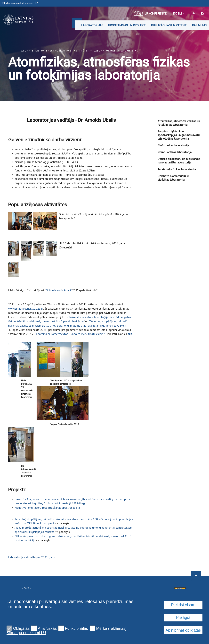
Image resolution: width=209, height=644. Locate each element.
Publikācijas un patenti (169, 25)
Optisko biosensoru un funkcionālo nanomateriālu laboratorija (179, 161)
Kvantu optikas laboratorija (175, 152)
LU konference (150, 13)
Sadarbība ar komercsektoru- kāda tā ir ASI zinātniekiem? (70, 334)
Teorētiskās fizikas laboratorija (177, 169)
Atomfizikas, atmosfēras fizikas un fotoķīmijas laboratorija (179, 123)
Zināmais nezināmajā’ (58, 290)
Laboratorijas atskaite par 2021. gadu (32, 557)
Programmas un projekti (127, 25)
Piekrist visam (183, 632)
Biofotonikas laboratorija (173, 145)
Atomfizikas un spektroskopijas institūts (55, 51)
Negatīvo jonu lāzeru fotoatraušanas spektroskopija (47, 508)
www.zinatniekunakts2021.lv (26, 309)
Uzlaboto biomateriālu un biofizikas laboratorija (173, 178)
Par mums (199, 25)
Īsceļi (179, 13)
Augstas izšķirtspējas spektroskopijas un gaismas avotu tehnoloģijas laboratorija (179, 135)
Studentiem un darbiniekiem (20, 3)
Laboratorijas (92, 25)
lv (203, 13)
